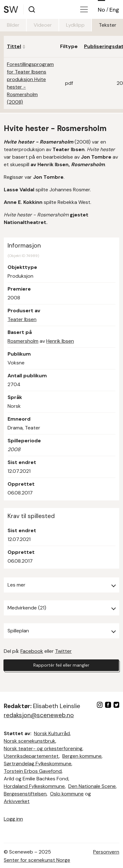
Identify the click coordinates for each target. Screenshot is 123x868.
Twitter (63, 651)
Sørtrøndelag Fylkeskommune (38, 764)
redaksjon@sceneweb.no (39, 715)
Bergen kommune (82, 756)
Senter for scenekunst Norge (37, 860)
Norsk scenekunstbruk (30, 741)
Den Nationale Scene (92, 786)
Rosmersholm (23, 341)
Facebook (32, 651)
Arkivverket (17, 801)
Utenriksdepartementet (31, 756)
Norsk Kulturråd (52, 733)
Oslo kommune (67, 794)
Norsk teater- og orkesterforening (43, 748)
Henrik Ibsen (60, 341)
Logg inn (13, 819)
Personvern (106, 852)
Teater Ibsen (22, 319)
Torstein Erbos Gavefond (33, 771)
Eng (114, 10)
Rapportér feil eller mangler (61, 665)
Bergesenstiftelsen (25, 794)
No (101, 10)
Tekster (108, 25)
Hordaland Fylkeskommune (34, 786)
